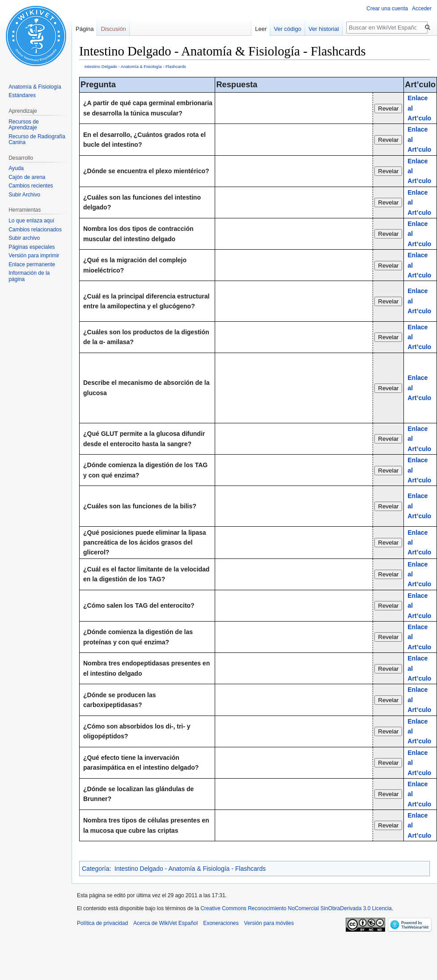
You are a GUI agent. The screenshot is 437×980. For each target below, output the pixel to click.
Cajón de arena (27, 177)
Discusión (113, 29)
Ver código (287, 29)
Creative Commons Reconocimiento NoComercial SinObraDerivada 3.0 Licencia (296, 908)
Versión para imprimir (34, 256)
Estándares (22, 95)
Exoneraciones (221, 923)
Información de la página (29, 276)
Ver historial (324, 29)
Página (85, 29)
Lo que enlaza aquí (31, 221)
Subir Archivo (24, 195)
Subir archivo (24, 238)
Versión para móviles (269, 923)
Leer (261, 29)
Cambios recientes (31, 186)
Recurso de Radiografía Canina (37, 140)
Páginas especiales (32, 247)
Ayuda (16, 168)
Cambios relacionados (35, 230)
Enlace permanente (32, 264)
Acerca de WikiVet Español (165, 923)
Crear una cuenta (387, 9)
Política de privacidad (102, 923)
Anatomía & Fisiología (35, 87)
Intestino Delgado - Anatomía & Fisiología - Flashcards (135, 66)
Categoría (95, 869)
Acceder (422, 9)
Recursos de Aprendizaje (23, 125)
